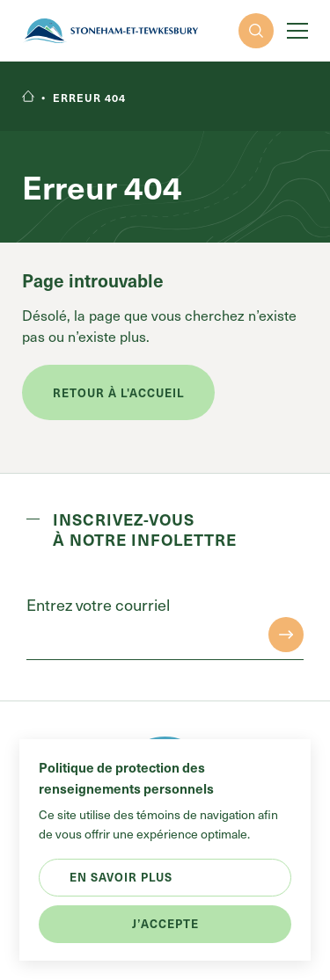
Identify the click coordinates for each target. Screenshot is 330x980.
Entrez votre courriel (98, 605)
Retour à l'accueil (118, 392)
